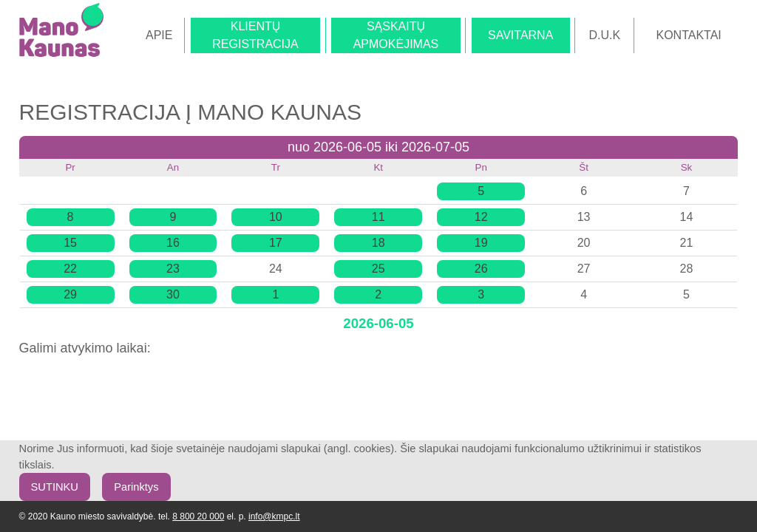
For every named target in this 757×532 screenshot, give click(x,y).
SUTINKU (55, 487)
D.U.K (605, 35)
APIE (159, 35)
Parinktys (136, 487)
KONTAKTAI (688, 35)
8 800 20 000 (198, 516)
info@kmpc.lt (274, 516)
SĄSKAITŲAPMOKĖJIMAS (396, 35)
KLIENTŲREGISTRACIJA (255, 35)
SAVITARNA (520, 35)
